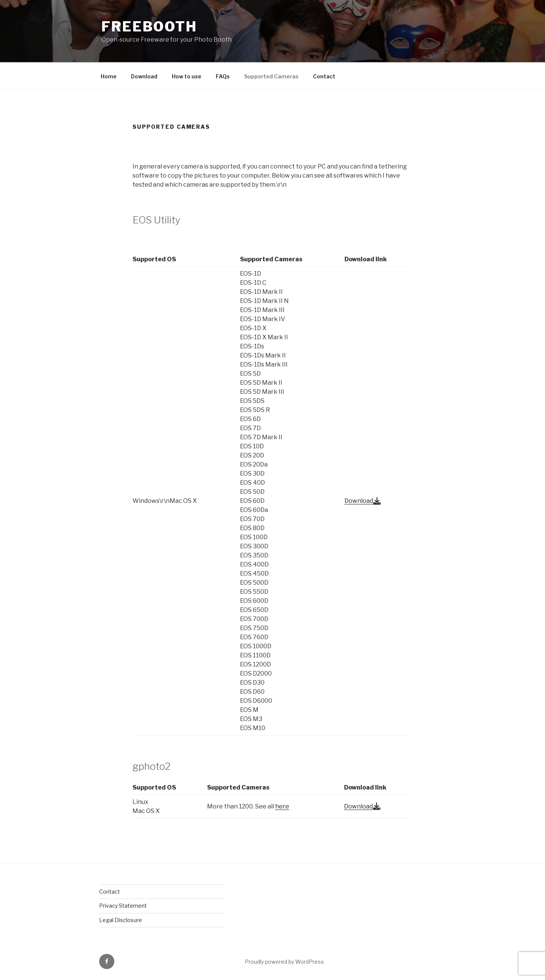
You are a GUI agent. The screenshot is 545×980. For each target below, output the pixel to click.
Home (109, 76)
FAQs (223, 76)
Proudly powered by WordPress (284, 962)
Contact (324, 76)
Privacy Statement (123, 906)
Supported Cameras (271, 76)
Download (144, 76)
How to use (187, 76)
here (282, 806)
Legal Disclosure (121, 920)
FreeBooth (149, 27)
